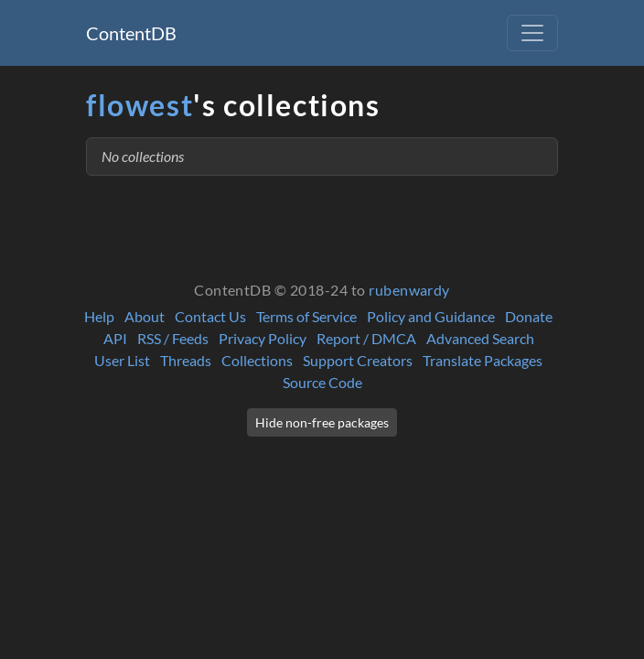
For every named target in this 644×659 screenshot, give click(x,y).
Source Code (322, 382)
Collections (257, 360)
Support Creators (358, 360)
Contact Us (210, 316)
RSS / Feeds (173, 338)
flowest (140, 105)
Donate (529, 316)
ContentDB (131, 33)
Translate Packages (483, 360)
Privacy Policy (263, 338)
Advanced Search (480, 338)
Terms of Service (306, 316)
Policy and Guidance (431, 316)
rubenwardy (409, 290)
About (145, 316)
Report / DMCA (366, 338)
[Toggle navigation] (532, 33)
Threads (186, 360)
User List (122, 360)
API (115, 338)
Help (99, 316)
